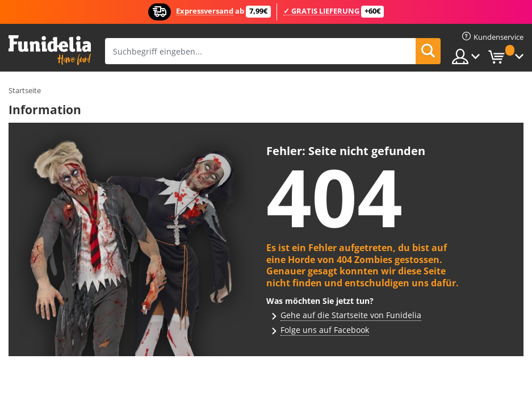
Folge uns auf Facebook (325, 330)
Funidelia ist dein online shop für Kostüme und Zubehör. (50, 50)
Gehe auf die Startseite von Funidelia (351, 315)
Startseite (25, 90)
